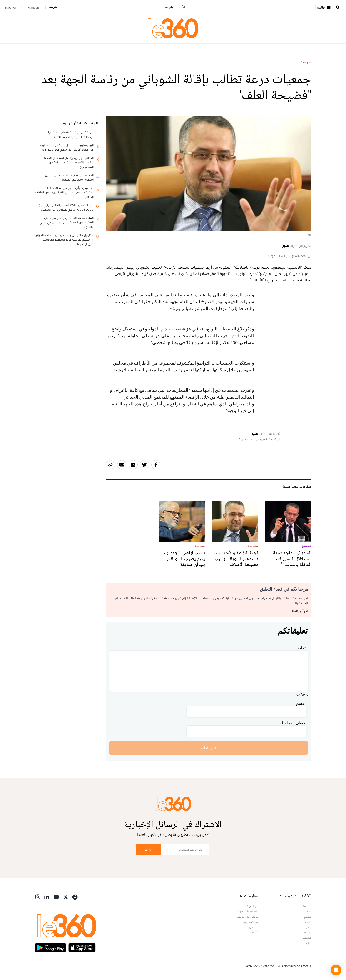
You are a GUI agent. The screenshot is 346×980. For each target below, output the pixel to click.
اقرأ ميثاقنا (300, 611)
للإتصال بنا (252, 927)
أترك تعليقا (208, 748)
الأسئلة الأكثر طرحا (248, 912)
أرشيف (254, 932)
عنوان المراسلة (293, 723)
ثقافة (308, 922)
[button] (336, 970)
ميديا (308, 927)
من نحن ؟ (253, 906)
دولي (309, 943)
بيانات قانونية (250, 922)
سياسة (306, 62)
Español (10, 7)
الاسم (301, 703)
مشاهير (307, 938)
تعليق (301, 648)
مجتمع (307, 917)
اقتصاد (307, 912)
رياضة (308, 932)
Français (34, 7)
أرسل (149, 849)
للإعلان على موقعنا (247, 917)
